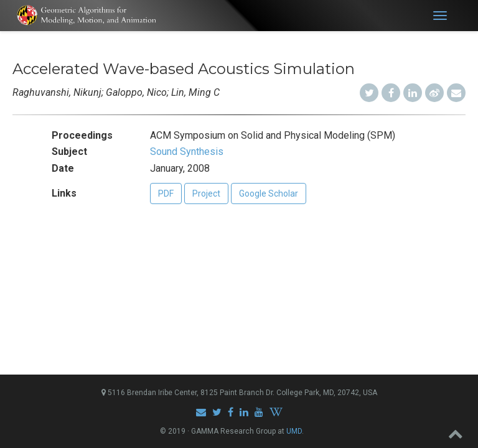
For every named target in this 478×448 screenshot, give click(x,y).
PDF (166, 194)
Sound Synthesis (187, 152)
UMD (294, 431)
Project (206, 194)
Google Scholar (269, 194)
